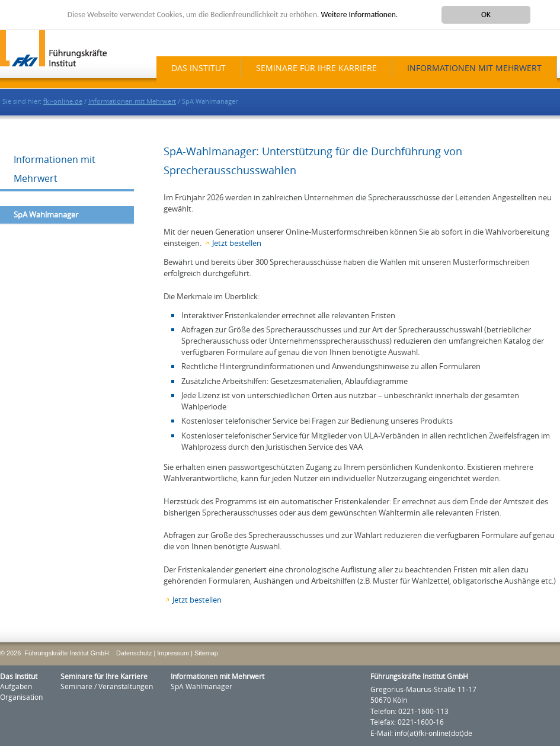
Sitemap (206, 653)
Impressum (173, 653)
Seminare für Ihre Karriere (316, 68)
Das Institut (199, 68)
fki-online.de (63, 102)
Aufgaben (16, 687)
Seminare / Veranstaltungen (107, 687)
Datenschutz (134, 653)
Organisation (21, 697)
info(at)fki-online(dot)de (433, 734)
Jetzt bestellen (237, 243)
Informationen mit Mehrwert (474, 68)
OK (486, 15)
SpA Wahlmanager (46, 215)
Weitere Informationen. (360, 15)
